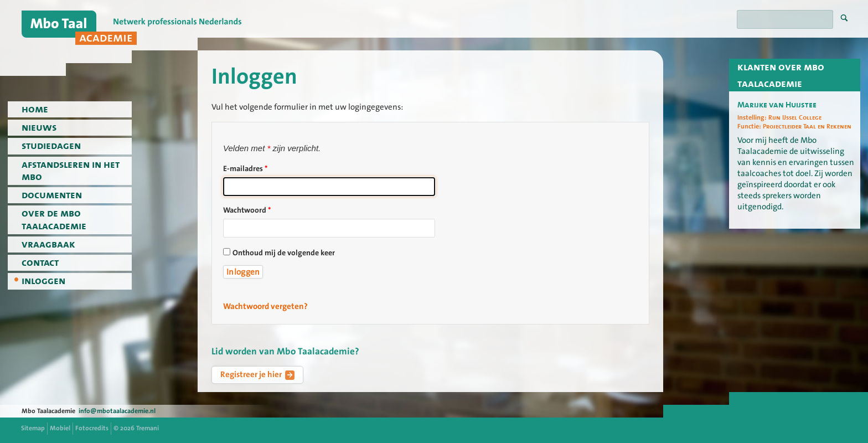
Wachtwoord (247, 210)
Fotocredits (92, 428)
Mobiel (60, 428)
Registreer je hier (257, 374)
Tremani (148, 428)
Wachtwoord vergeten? (265, 306)
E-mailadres (245, 169)
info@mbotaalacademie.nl (117, 411)
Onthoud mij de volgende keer (284, 253)
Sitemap (33, 428)
